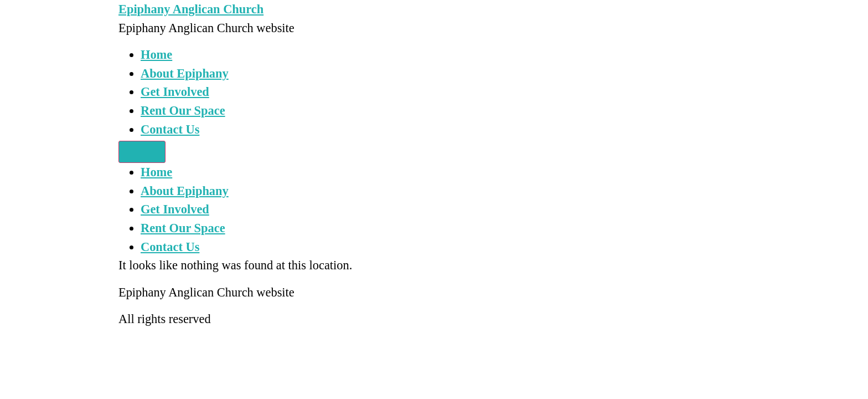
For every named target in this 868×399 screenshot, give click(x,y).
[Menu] (142, 152)
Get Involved (175, 92)
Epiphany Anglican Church (191, 9)
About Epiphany (185, 73)
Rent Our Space (183, 111)
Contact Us (170, 129)
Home (156, 55)
